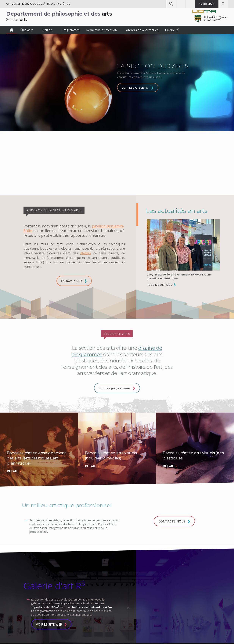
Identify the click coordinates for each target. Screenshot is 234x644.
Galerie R (172, 30)
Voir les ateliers (135, 88)
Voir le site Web (49, 624)
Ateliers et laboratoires (142, 30)
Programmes (71, 30)
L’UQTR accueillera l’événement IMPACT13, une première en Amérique (179, 276)
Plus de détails (159, 285)
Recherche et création (101, 30)
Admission (207, 4)
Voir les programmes (115, 388)
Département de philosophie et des (59, 16)
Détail (12, 471)
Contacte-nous (172, 521)
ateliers (86, 253)
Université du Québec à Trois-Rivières (38, 4)
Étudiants (27, 30)
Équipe (48, 30)
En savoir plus (72, 281)
